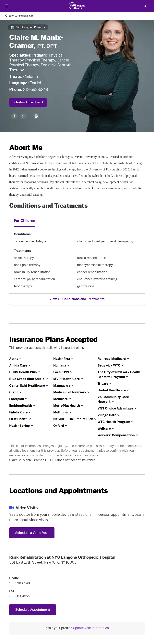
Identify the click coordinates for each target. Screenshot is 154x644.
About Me (26, 148)
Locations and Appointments (59, 491)
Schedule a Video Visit (32, 533)
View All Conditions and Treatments (77, 299)
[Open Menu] (7, 6)
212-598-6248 (35, 89)
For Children (25, 221)
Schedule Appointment (28, 102)
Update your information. (91, 628)
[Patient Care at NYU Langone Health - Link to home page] (77, 6)
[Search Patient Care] (145, 6)
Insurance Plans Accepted (53, 339)
